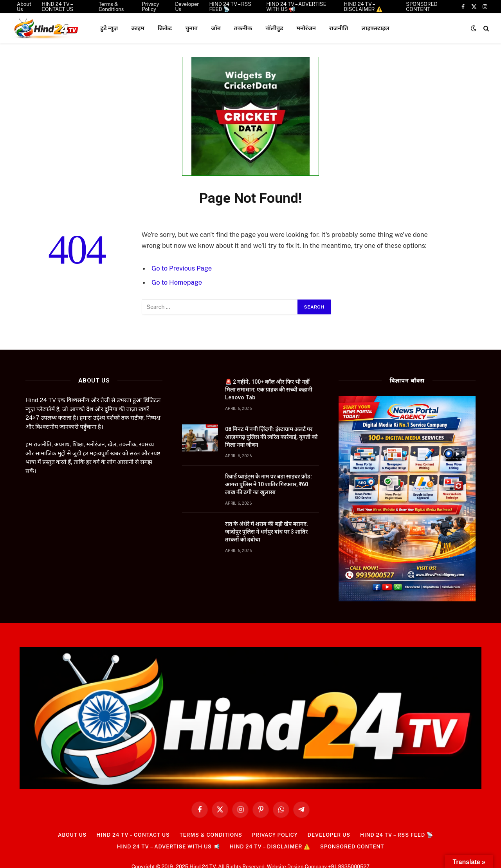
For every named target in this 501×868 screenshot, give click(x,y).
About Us (72, 835)
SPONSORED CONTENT (352, 847)
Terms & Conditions (211, 835)
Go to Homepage (177, 282)
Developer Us (329, 835)
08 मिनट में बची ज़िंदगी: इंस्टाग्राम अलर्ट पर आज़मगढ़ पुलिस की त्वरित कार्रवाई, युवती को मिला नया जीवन (271, 437)
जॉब (216, 28)
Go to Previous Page (182, 268)
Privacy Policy (275, 835)
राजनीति (339, 28)
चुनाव (191, 28)
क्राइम (138, 28)
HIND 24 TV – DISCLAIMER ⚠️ (270, 847)
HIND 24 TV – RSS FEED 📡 (397, 835)
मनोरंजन (306, 28)
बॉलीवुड (274, 28)
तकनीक (243, 28)
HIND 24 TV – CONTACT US (133, 835)
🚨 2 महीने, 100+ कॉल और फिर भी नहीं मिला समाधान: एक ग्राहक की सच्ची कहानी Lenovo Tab (269, 390)
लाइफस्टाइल (375, 28)
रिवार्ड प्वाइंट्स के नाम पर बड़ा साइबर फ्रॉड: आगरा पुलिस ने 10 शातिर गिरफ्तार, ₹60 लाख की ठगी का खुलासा (269, 484)
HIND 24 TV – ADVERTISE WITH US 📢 (169, 847)
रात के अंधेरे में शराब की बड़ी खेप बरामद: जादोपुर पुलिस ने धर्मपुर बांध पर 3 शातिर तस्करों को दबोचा (267, 532)
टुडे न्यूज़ (109, 28)
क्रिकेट (165, 28)
